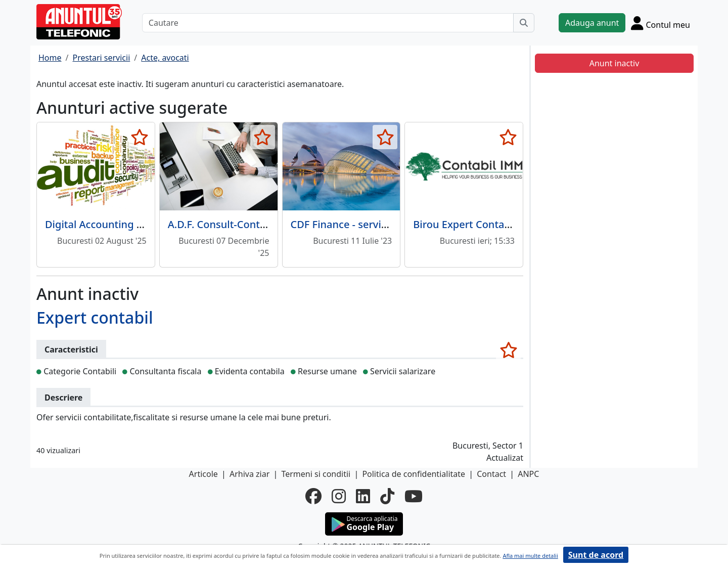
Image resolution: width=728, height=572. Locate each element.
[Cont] (661, 23)
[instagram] (339, 496)
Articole (203, 474)
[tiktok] (387, 496)
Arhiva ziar (249, 474)
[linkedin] (363, 496)
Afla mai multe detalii (530, 556)
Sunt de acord (596, 555)
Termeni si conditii (316, 474)
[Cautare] (328, 23)
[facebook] (313, 496)
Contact (491, 474)
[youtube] (414, 496)
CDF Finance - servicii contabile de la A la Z (392, 224)
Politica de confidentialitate (414, 474)
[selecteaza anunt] (140, 137)
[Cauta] (524, 23)
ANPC (528, 474)
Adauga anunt (592, 23)
